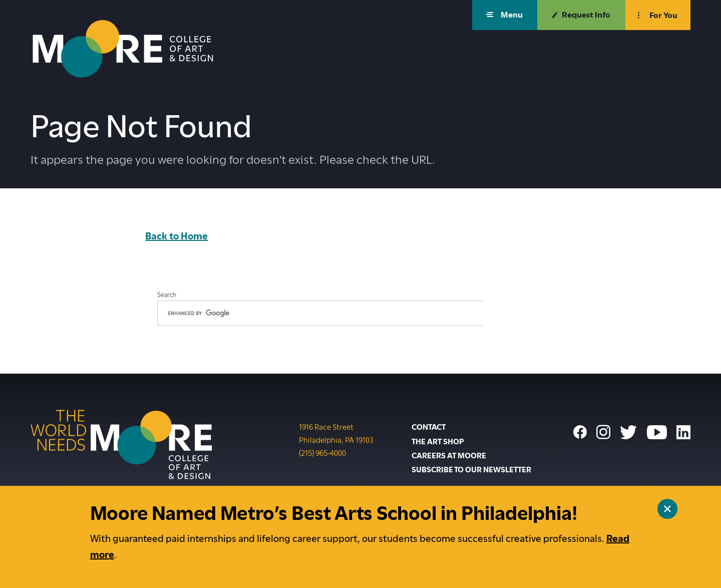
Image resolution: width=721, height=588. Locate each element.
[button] (505, 15)
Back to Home (176, 236)
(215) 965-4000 (322, 452)
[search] (320, 313)
